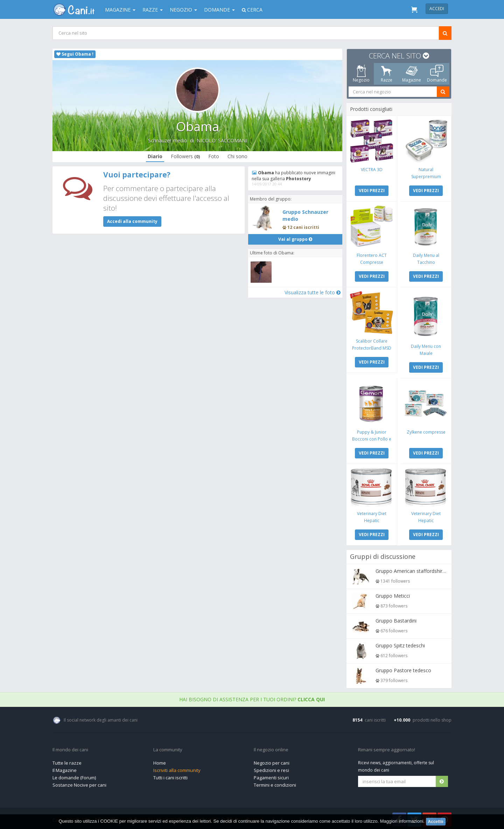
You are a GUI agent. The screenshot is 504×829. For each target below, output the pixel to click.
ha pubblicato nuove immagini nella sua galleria (294, 176)
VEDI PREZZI (372, 190)
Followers (185, 156)
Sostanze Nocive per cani (79, 783)
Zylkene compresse (426, 431)
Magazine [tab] (412, 74)
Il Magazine (65, 768)
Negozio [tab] (361, 74)
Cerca (252, 10)
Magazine (120, 10)
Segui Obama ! (75, 54)
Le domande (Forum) (74, 776)
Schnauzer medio (168, 140)
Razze (153, 10)
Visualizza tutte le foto (312, 292)
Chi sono (237, 156)
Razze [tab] (387, 74)
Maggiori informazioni (402, 821)
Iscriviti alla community (177, 768)
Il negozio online (271, 748)
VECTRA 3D (372, 169)
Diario (155, 156)
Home (160, 761)
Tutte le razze (67, 761)
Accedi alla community (132, 221)
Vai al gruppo (295, 239)
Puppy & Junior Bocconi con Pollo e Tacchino (372, 438)
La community (168, 748)
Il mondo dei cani (70, 748)
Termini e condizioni (275, 783)
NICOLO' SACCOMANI (222, 140)
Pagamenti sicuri (271, 776)
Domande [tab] (437, 74)
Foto (214, 156)
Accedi (437, 9)
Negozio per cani (272, 761)
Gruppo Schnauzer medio (305, 215)
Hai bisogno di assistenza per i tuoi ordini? (252, 698)
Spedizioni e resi (271, 768)
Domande (219, 10)
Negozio (183, 10)
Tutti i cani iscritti (170, 776)
